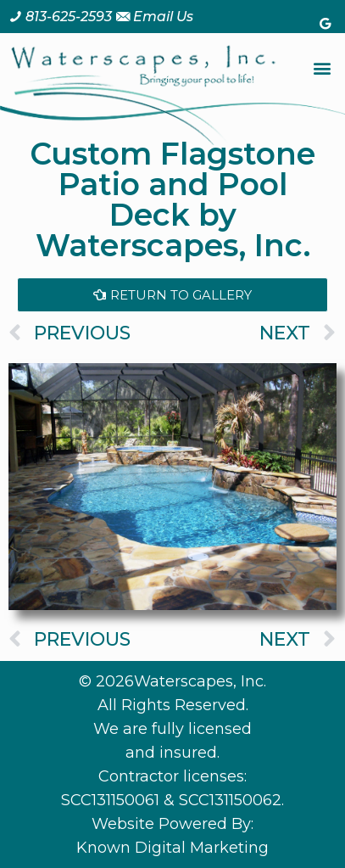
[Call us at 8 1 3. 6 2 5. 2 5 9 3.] (60, 16)
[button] (323, 68)
